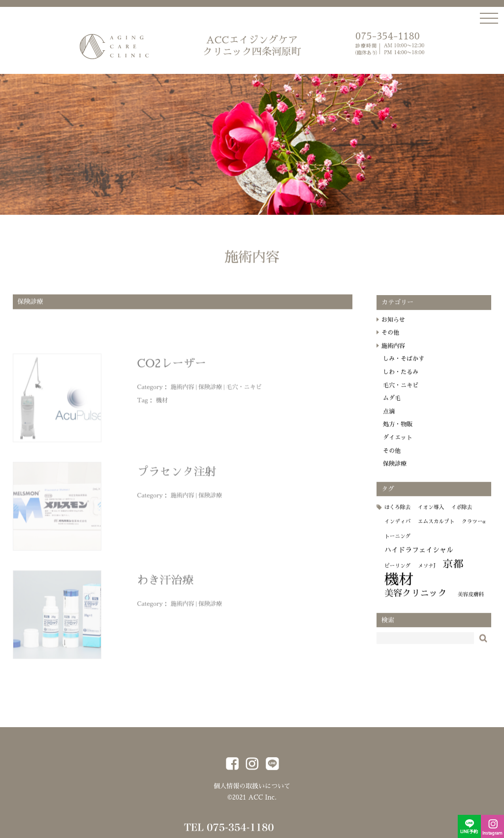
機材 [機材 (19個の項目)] (399, 587)
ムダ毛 (392, 405)
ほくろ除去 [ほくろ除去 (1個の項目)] (397, 515)
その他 (390, 340)
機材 (162, 404)
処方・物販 (398, 432)
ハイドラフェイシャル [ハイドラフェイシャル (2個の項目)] (419, 557)
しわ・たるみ (401, 379)
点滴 (389, 419)
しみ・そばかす (404, 366)
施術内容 (183, 391)
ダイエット (398, 445)
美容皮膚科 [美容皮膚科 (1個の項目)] (471, 602)
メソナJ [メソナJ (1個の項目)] (427, 573)
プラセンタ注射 (177, 476)
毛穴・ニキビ (244, 391)
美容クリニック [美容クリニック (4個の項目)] (416, 601)
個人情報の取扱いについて (252, 786)
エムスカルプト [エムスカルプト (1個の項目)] (436, 529)
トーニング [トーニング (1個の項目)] (397, 544)
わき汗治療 (166, 584)
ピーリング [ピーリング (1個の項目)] (397, 573)
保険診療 (210, 391)
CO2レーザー (172, 367)
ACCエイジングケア (252, 46)
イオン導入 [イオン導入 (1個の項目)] (431, 515)
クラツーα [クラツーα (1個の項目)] (473, 529)
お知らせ (393, 327)
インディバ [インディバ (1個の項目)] (397, 529)
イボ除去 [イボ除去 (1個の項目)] (462, 515)
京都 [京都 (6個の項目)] (453, 571)
